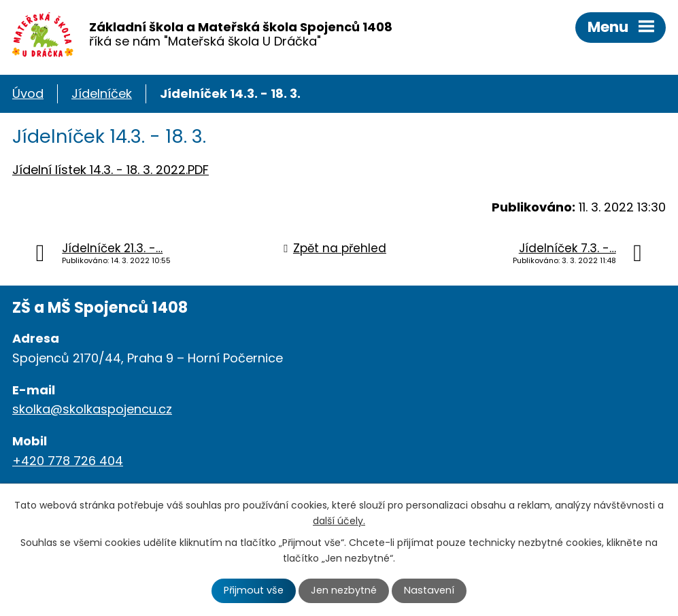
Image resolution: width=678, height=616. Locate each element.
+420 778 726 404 (68, 461)
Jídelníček (102, 93)
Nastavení (429, 590)
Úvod (28, 93)
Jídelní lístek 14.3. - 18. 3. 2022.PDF (111, 170)
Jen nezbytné (344, 590)
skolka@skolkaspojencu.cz (92, 409)
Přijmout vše (254, 590)
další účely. (339, 521)
